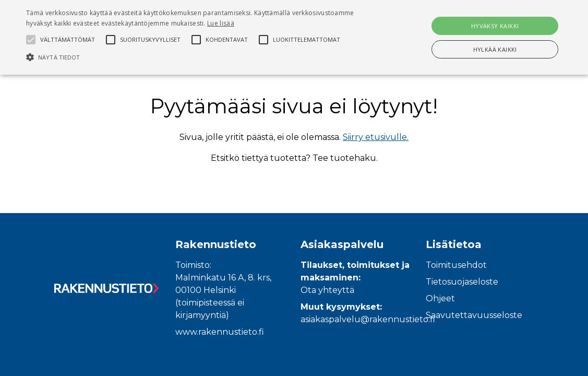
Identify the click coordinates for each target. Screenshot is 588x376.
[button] (200, 57)
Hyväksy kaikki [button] (495, 26)
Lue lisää (221, 23)
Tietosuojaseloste (462, 282)
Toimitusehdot (456, 265)
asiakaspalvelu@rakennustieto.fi (368, 319)
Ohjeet (440, 298)
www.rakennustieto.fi (220, 332)
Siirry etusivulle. (376, 137)
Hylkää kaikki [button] (495, 49)
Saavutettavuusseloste (474, 315)
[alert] (294, 37)
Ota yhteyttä (327, 290)
